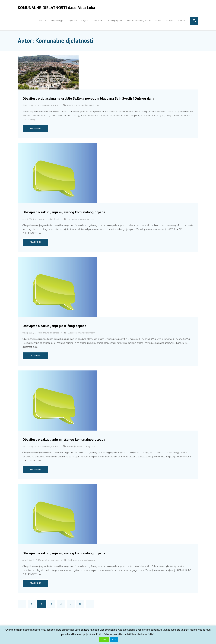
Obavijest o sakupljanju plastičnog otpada (54, 327)
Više (114, 640)
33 (80, 605)
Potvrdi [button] (104, 640)
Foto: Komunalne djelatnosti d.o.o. (83, 106)
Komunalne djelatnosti (48, 106)
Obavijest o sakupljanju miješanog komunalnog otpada (64, 213)
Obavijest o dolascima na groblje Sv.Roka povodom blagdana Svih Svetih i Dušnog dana (88, 99)
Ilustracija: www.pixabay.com (81, 220)
